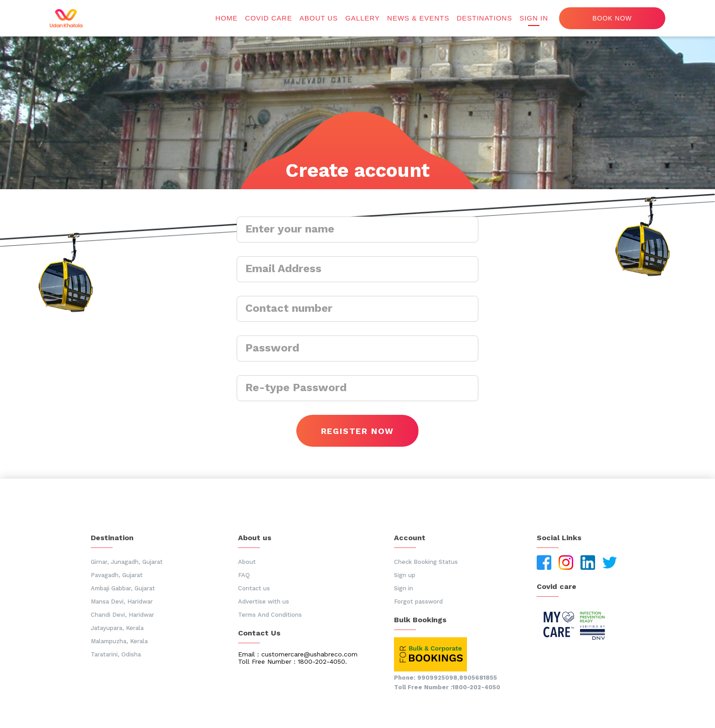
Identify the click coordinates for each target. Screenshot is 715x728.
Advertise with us (264, 602)
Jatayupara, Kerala (117, 628)
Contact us (254, 588)
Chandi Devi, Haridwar (122, 615)
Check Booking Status (426, 562)
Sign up (405, 575)
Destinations (484, 18)
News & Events (418, 18)
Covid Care (268, 18)
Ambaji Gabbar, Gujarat (123, 588)
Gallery (363, 18)
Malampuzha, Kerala (119, 641)
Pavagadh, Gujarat (117, 575)
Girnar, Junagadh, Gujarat (127, 562)
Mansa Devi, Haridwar (122, 602)
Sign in (534, 18)
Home (226, 18)
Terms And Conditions (270, 615)
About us (319, 18)
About (247, 562)
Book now (612, 18)
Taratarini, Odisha (116, 654)
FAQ (244, 575)
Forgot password (418, 602)
